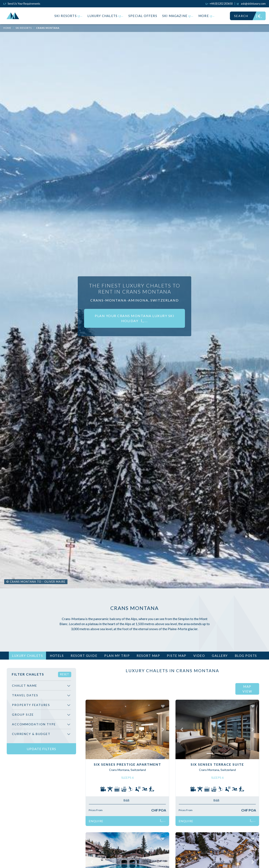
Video (199, 656)
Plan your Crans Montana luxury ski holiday (134, 318)
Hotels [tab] (57, 656)
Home (7, 28)
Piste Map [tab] (177, 656)
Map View (247, 689)
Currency (31, 734)
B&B (127, 800)
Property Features (31, 705)
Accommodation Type (34, 724)
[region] (41, 711)
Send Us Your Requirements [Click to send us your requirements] (22, 4)
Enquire (127, 821)
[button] (92, 729)
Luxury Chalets (105, 16)
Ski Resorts (69, 16)
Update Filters (41, 749)
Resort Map (148, 656)
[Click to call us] (219, 4)
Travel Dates (25, 695)
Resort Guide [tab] (84, 656)
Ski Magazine (178, 16)
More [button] (207, 16)
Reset (65, 674)
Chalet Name (25, 686)
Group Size (23, 715)
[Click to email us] (251, 4)
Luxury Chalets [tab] (27, 656)
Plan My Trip (117, 656)
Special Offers (143, 16)
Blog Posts (246, 656)
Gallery (220, 656)
